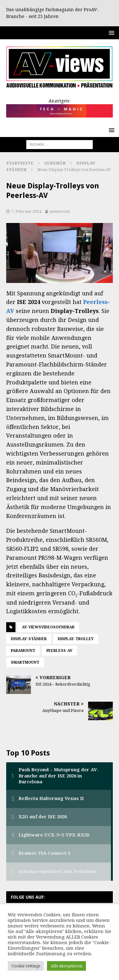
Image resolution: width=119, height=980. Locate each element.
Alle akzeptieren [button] (66, 966)
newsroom (60, 211)
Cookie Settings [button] (26, 966)
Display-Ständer (29, 639)
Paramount (23, 651)
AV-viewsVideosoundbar (48, 627)
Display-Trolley (76, 639)
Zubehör (55, 163)
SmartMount (25, 662)
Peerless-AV (59, 651)
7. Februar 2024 (26, 211)
